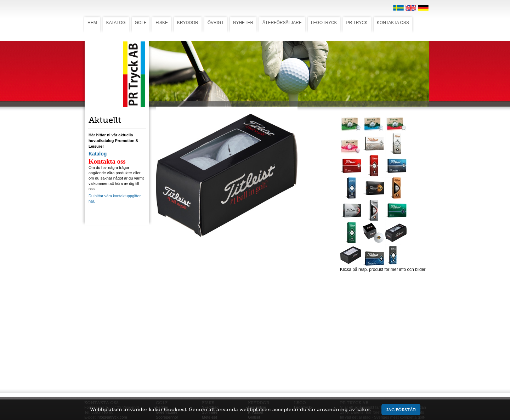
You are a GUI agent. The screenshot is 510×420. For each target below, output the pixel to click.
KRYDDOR (188, 23)
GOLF (141, 23)
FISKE (162, 23)
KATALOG (116, 23)
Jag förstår (401, 410)
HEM (92, 23)
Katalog (98, 154)
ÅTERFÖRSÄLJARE (282, 23)
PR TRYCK (357, 23)
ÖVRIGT (216, 23)
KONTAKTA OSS (393, 23)
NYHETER (243, 23)
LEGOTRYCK (324, 23)
